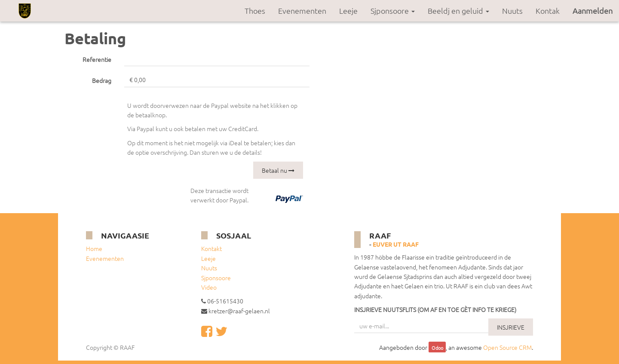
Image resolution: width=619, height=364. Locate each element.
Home (94, 248)
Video (209, 287)
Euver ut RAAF (396, 244)
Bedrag (102, 80)
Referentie (97, 59)
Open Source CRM (507, 347)
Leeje (208, 258)
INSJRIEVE (511, 327)
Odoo (437, 348)
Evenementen (105, 258)
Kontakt (211, 248)
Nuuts (209, 268)
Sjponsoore (216, 278)
